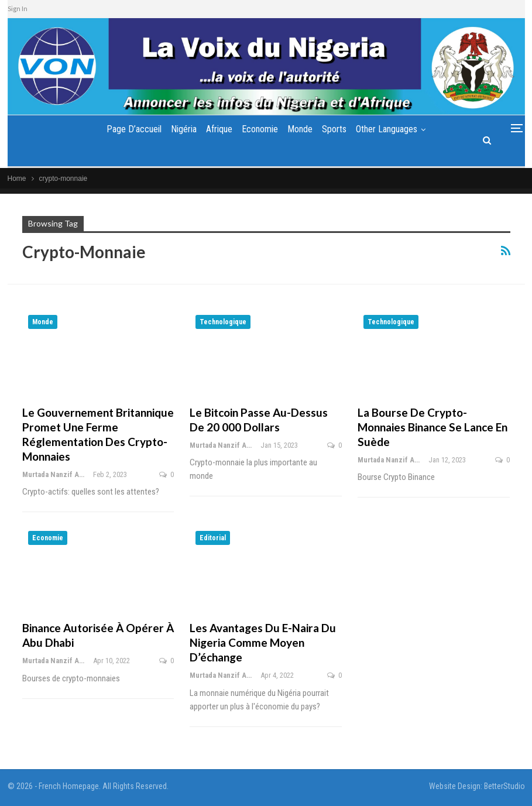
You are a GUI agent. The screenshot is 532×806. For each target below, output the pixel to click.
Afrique (217, 129)
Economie (260, 129)
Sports (339, 129)
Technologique (223, 322)
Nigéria (179, 129)
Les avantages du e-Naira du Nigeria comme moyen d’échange (263, 642)
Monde (302, 129)
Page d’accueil (126, 129)
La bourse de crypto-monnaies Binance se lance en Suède (433, 427)
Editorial (213, 538)
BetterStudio (504, 786)
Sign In (18, 8)
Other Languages (394, 129)
